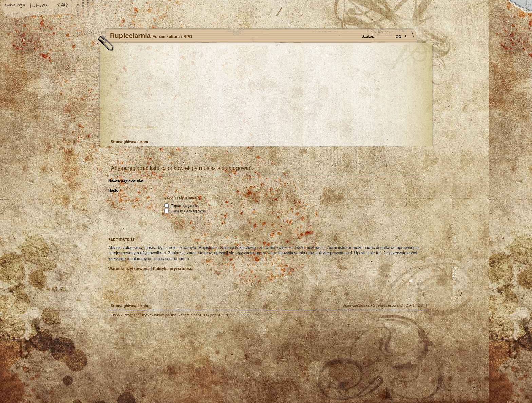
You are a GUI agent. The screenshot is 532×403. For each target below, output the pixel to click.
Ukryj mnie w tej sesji (185, 211)
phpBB (181, 360)
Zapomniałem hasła (180, 197)
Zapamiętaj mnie (181, 206)
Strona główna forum (265, 93)
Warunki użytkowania (129, 269)
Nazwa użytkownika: (126, 180)
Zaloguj (151, 127)
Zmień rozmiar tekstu (39, 6)
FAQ (63, 6)
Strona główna (15, 6)
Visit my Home (407, 380)
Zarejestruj (130, 127)
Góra (419, 320)
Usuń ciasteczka (356, 305)
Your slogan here (212, 361)
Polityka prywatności (173, 269)
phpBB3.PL (220, 315)
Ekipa (115, 315)
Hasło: (114, 190)
